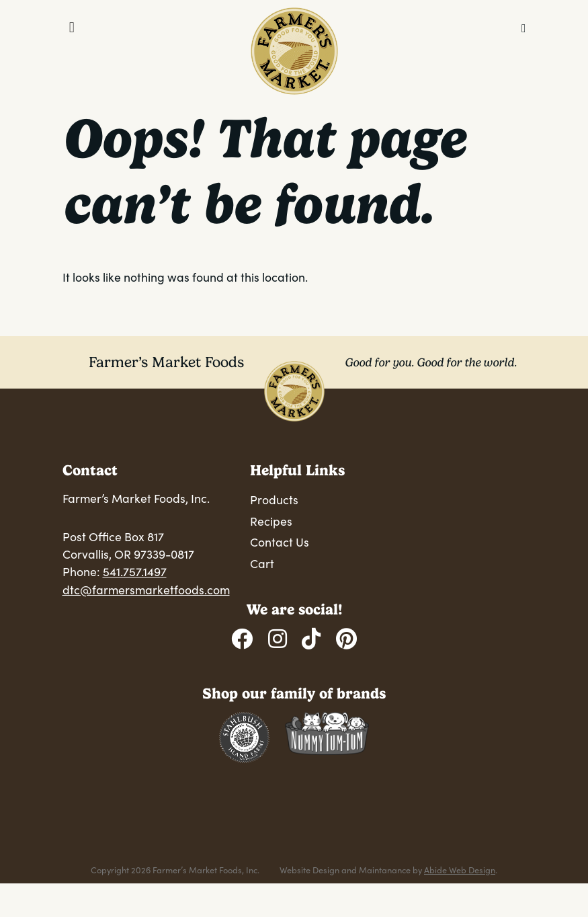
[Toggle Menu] (72, 28)
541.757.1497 (135, 571)
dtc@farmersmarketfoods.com (146, 590)
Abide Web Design (460, 870)
